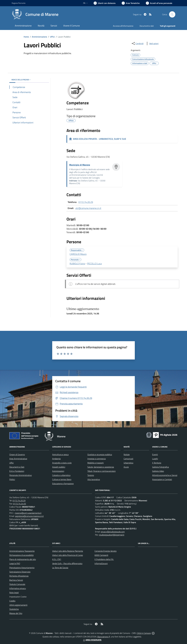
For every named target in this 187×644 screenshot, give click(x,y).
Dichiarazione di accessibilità (21, 555)
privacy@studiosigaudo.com (113, 532)
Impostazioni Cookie (18, 597)
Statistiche (14, 609)
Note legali (14, 592)
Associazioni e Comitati (162, 479)
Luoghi (155, 459)
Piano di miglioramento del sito (23, 559)
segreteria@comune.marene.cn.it (29, 516)
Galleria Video (158, 471)
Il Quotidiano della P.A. (104, 559)
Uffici (52, 37)
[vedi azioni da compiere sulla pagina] (152, 43)
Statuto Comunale (17, 584)
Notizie (127, 454)
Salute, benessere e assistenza (101, 467)
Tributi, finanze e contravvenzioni (101, 471)
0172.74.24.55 (20, 504)
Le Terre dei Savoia (60, 568)
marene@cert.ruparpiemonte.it (28, 513)
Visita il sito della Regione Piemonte (68, 551)
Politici (12, 479)
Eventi (155, 454)
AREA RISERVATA (92, 640)
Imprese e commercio (97, 459)
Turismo (91, 475)
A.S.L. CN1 (57, 559)
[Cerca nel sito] (172, 14)
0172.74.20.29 (86, 202)
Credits (12, 601)
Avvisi (126, 467)
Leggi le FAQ (15, 563)
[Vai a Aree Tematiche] (131, 3)
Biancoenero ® (104, 637)
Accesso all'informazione (123, 26)
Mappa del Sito (16, 613)
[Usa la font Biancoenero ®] (105, 3)
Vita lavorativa (94, 479)
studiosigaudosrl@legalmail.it (112, 535)
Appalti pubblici (59, 467)
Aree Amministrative (18, 459)
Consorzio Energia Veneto (106, 551)
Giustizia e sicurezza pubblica (100, 454)
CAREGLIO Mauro (78, 254)
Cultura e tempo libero (62, 479)
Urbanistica (128, 463)
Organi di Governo (17, 454)
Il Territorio (157, 463)
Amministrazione (39, 37)
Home (26, 37)
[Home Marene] (35, 14)
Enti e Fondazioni (17, 471)
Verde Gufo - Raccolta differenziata (67, 563)
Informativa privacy (18, 588)
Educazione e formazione (63, 484)
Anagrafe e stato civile (62, 463)
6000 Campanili (101, 555)
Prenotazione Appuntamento (22, 568)
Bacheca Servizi (16, 580)
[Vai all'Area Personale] (159, 3)
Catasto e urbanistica (61, 475)
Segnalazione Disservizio (20, 572)
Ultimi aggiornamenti (18, 605)
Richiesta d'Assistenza (19, 576)
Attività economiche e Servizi (165, 475)
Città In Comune (144, 633)
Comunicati (128, 459)
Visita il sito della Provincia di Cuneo (68, 555)
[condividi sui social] (137, 43)
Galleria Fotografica (161, 467)
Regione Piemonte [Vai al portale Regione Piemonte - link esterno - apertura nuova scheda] (19, 3)
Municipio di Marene (80, 165)
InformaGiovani (101, 563)
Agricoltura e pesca (60, 454)
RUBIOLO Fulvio (77, 264)
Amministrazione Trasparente (22, 551)
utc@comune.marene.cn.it (88, 208)
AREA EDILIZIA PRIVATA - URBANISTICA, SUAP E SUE (98, 139)
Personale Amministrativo (21, 475)
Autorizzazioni (58, 471)
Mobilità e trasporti (96, 463)
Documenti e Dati (17, 467)
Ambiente (56, 459)
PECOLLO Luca (94, 264)
